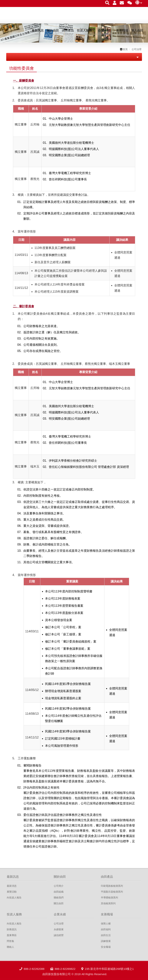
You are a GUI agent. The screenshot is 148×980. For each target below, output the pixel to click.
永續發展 (59, 929)
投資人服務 (14, 914)
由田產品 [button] (68, 33)
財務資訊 (12, 929)
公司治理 (136, 49)
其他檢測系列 (108, 903)
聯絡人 (10, 947)
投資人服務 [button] (84, 33)
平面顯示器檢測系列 (112, 892)
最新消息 (12, 886)
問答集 (10, 941)
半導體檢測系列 (109, 898)
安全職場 (106, 947)
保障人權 (106, 924)
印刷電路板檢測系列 (112, 886)
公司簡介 (59, 886)
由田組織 (59, 892)
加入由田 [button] (137, 33)
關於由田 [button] (53, 33)
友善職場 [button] (122, 33)
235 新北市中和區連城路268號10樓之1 (107, 975)
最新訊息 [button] (38, 33)
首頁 (124, 49)
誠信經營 (59, 935)
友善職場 (107, 914)
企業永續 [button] (104, 33)
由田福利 (106, 929)
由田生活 (106, 935)
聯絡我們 (59, 898)
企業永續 (60, 914)
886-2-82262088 (32, 975)
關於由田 (60, 877)
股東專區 (12, 935)
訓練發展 (106, 941)
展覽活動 (12, 892)
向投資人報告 (14, 898)
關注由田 (59, 903)
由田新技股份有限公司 (27, 18)
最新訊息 (13, 877)
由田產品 (107, 877)
